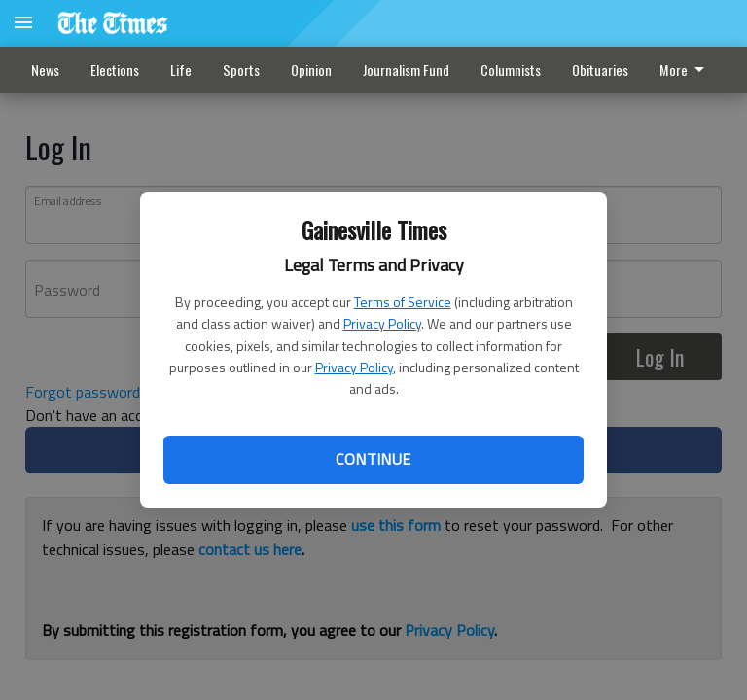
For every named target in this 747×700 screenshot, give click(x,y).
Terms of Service (403, 302)
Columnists (511, 70)
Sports (241, 70)
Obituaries (600, 70)
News (45, 70)
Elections (115, 70)
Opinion (311, 70)
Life (181, 70)
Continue (373, 459)
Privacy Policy (382, 323)
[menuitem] (687, 70)
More (685, 70)
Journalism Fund (406, 70)
